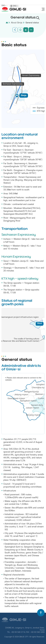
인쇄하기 (20, 30)
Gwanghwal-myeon (16, 398)
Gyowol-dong (37, 405)
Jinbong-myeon (21, 395)
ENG (15, 6)
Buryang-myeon (33, 415)
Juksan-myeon (32, 408)
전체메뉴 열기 (43, 9)
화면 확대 (26, 30)
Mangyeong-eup (31, 392)
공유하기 (15, 30)
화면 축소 (31, 30)
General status (32, 23)
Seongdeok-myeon (28, 401)
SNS (4, 6)
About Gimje (17, 23)
